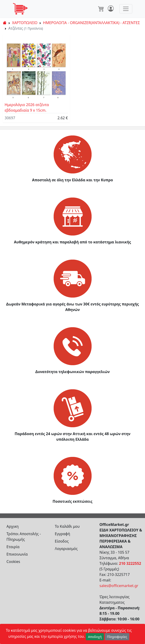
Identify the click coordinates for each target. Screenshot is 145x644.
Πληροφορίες (117, 637)
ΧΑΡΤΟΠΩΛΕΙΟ (25, 23)
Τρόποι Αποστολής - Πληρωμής (24, 537)
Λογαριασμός (66, 549)
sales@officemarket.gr (119, 586)
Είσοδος (62, 541)
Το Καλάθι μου (67, 526)
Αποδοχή (95, 637)
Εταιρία (13, 547)
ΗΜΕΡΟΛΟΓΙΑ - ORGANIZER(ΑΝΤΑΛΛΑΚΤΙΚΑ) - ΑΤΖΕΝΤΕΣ (91, 23)
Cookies (13, 562)
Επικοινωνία (17, 554)
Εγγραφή (62, 534)
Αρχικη (13, 526)
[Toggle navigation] (126, 9)
